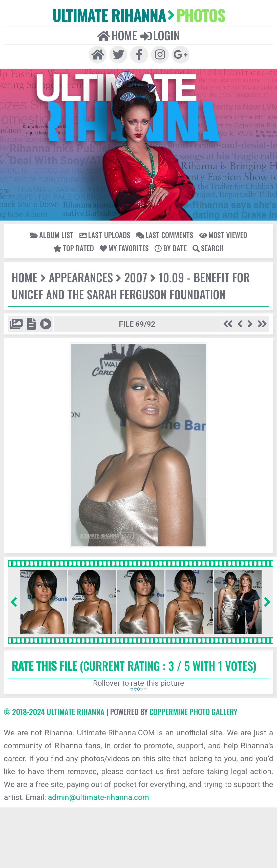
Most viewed (223, 235)
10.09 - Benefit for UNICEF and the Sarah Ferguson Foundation (131, 286)
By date (171, 248)
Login (160, 35)
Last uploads (105, 235)
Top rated (74, 248)
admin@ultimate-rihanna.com (98, 797)
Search (208, 248)
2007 (136, 277)
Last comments (165, 235)
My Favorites (124, 248)
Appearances (81, 277)
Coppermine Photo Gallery (193, 712)
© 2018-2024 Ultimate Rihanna (54, 712)
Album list (52, 235)
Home (117, 35)
